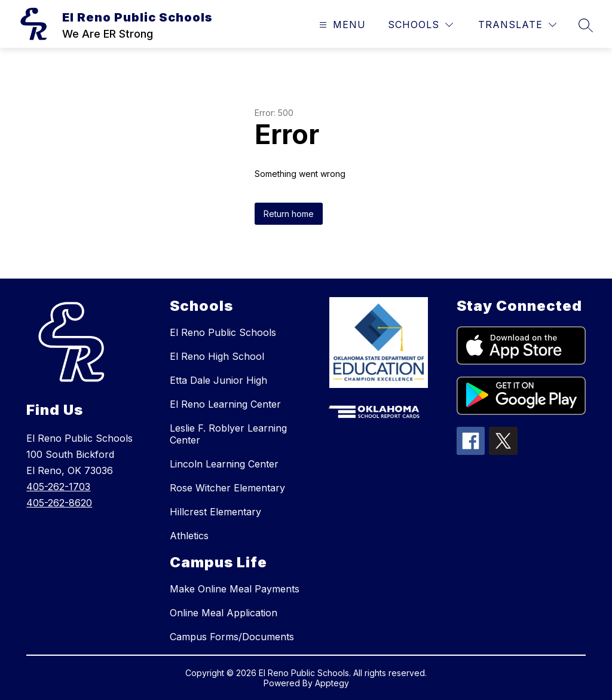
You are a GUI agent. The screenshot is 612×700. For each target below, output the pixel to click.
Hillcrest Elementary (215, 512)
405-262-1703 (58, 487)
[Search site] (586, 25)
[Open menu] (341, 25)
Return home (289, 214)
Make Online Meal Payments (235, 589)
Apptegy (332, 683)
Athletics (189, 536)
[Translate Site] (517, 25)
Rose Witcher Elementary (227, 488)
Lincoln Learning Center (224, 464)
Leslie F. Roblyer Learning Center (228, 434)
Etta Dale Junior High (218, 380)
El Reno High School (217, 356)
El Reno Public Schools (223, 332)
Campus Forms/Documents (232, 637)
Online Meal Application (224, 613)
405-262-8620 (59, 503)
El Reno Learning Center (225, 404)
